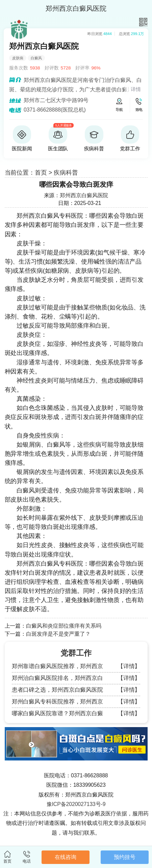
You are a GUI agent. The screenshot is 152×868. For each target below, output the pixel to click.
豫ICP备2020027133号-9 (76, 804)
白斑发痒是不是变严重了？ (58, 634)
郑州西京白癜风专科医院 (50, 216)
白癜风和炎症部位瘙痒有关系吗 (64, 626)
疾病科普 (66, 173)
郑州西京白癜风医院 (84, 195)
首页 (41, 173)
